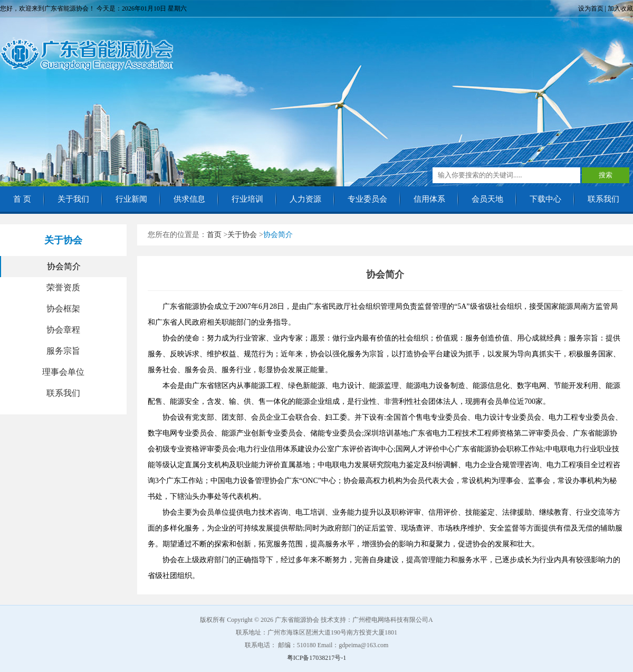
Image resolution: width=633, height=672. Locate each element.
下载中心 (545, 199)
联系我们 (603, 199)
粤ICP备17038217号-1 (317, 658)
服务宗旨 (63, 351)
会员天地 (487, 199)
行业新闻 (131, 199)
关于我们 (73, 199)
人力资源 (305, 199)
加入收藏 (620, 8)
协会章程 (63, 330)
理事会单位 (63, 372)
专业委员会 (367, 199)
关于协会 (242, 235)
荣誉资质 (63, 287)
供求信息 (189, 199)
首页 (214, 235)
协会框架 (63, 309)
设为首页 (591, 8)
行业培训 (247, 199)
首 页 (22, 199)
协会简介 (64, 266)
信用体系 (429, 199)
